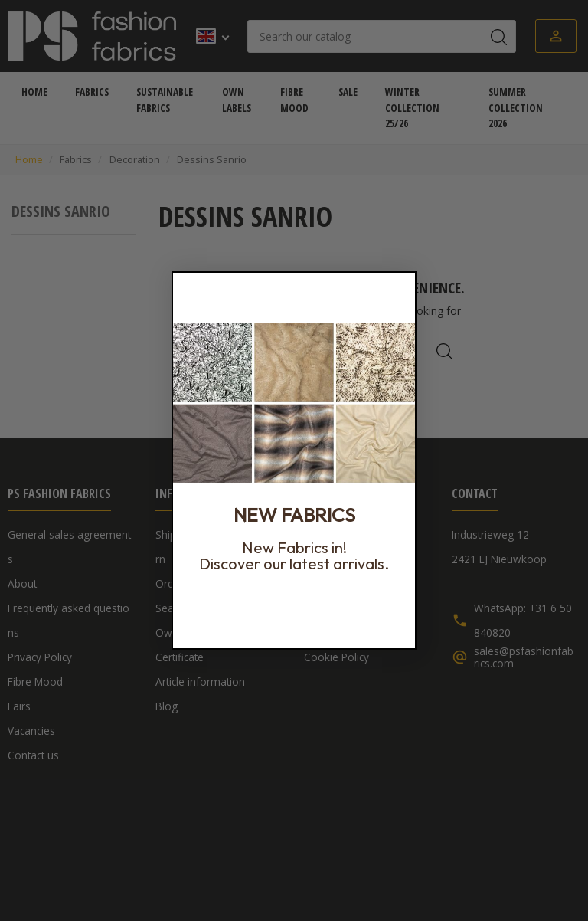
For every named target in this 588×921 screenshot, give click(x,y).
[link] (294, 403)
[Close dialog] (401, 287)
